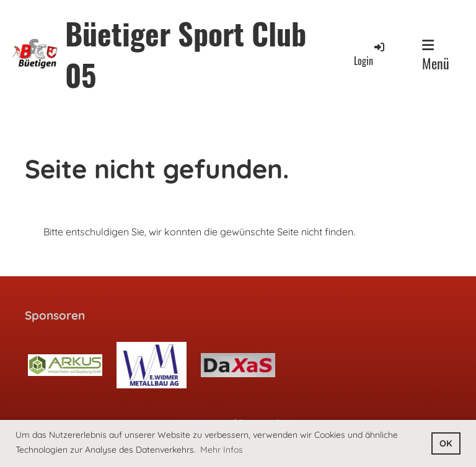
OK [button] (446, 443)
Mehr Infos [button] (222, 450)
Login (370, 54)
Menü (436, 56)
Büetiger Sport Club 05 (186, 54)
